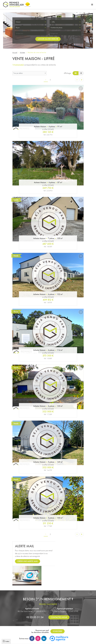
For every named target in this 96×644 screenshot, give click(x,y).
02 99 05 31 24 (35, 599)
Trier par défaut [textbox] (18, 73)
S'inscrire (58, 613)
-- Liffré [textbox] (53, 22)
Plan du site (61, 627)
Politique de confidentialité (11, 638)
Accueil (15, 52)
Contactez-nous (59, 599)
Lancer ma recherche (48, 39)
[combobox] (31, 22)
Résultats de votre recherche (37, 52)
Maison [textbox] (18, 22)
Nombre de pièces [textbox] (56, 28)
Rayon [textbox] (18, 28)
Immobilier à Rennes (67, 636)
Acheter (22, 52)
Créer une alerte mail (28, 562)
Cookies (7, 612)
